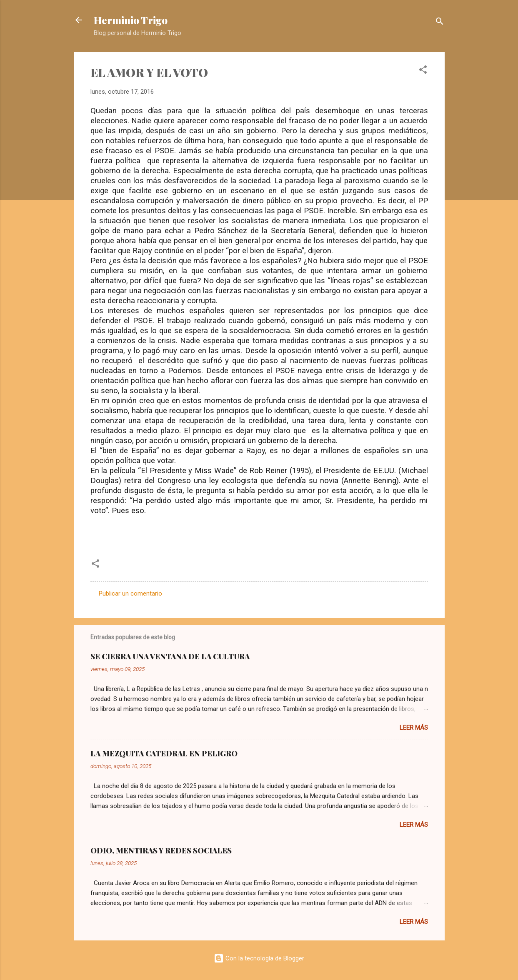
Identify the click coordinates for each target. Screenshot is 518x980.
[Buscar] (440, 23)
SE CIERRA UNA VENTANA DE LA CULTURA (170, 656)
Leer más (414, 728)
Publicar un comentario (130, 593)
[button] (423, 71)
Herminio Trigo (131, 20)
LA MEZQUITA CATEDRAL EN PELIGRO (164, 753)
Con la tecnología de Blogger (259, 958)
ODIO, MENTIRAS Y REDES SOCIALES (161, 850)
